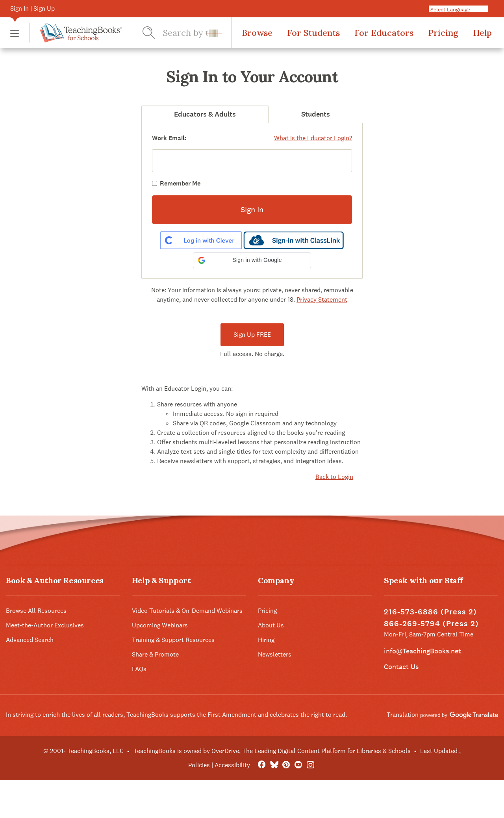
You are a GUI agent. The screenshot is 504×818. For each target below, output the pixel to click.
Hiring (266, 640)
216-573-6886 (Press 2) (430, 612)
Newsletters (275, 654)
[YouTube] (298, 765)
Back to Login (334, 477)
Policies (199, 765)
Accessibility (232, 765)
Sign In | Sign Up (32, 8)
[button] (15, 33)
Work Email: (169, 138)
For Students (313, 33)
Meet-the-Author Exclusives (45, 625)
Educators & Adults (205, 114)
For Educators (384, 33)
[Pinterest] (286, 765)
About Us (271, 625)
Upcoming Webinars (160, 625)
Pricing (443, 33)
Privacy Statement (322, 300)
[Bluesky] (274, 765)
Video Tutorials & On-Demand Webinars (187, 611)
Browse (257, 33)
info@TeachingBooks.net (422, 651)
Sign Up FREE (252, 335)
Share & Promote (155, 654)
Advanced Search (30, 640)
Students (316, 114)
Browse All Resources (36, 611)
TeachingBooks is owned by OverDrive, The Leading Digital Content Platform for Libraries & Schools (272, 751)
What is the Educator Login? (313, 138)
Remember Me (180, 183)
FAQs (139, 669)
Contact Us (401, 667)
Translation (442, 715)
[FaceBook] (262, 765)
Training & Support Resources (173, 640)
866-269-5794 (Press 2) (431, 624)
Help (482, 33)
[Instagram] (310, 765)
